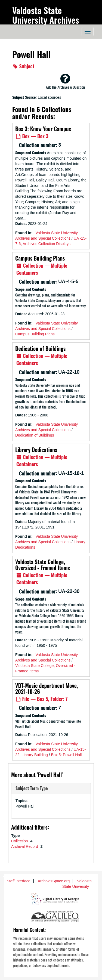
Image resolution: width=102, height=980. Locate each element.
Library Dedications (36, 450)
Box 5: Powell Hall (67, 755)
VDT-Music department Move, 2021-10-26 (47, 688)
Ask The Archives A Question (65, 81)
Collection (20, 841)
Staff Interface (19, 881)
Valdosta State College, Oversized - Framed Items (43, 565)
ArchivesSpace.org (54, 881)
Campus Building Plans (40, 258)
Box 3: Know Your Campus (43, 129)
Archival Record (25, 846)
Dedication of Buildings (40, 348)
